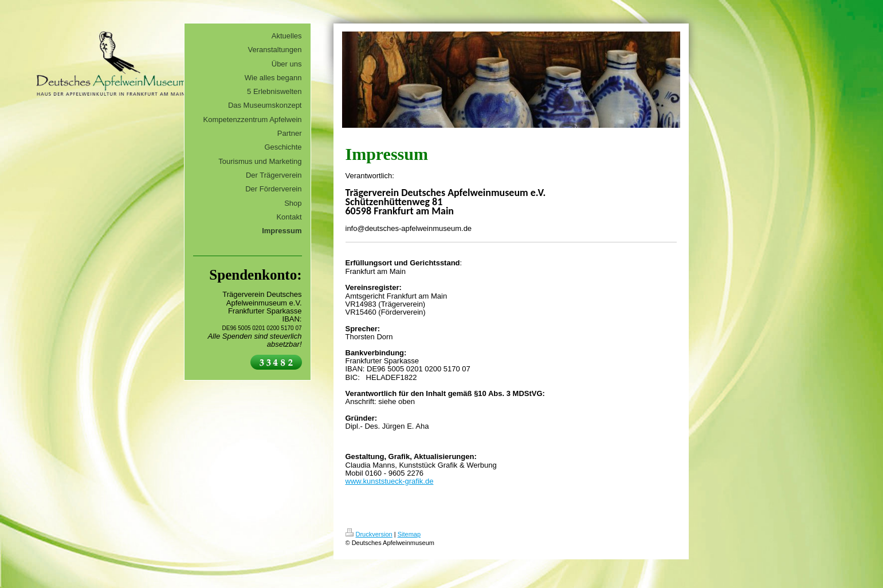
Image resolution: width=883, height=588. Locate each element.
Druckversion (369, 534)
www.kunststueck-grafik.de (390, 481)
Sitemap (409, 534)
